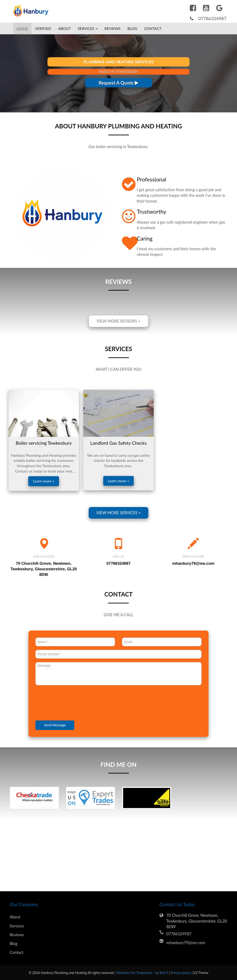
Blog (133, 28)
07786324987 (212, 18)
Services (17, 926)
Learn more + (44, 481)
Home (22, 28)
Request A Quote (118, 83)
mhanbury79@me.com (193, 563)
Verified (43, 28)
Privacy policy (181, 973)
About (64, 28)
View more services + (118, 513)
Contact (153, 28)
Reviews (113, 28)
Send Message (55, 725)
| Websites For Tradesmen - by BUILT (142, 973)
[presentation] (71, 703)
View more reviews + (118, 321)
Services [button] (88, 28)
